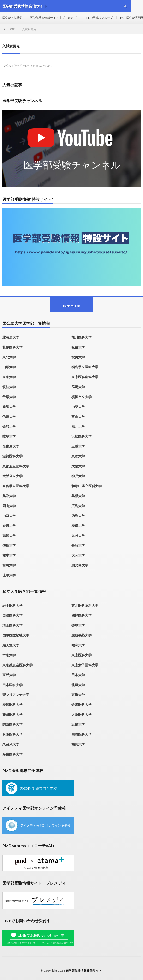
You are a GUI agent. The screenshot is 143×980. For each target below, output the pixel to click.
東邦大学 (9, 675)
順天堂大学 (11, 645)
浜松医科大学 (82, 436)
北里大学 (78, 685)
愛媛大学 (78, 525)
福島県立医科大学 (85, 367)
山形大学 (9, 367)
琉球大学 (9, 575)
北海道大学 (11, 337)
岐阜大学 (9, 436)
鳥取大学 (9, 496)
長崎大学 (78, 545)
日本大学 (78, 675)
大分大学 (78, 555)
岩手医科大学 (12, 605)
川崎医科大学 (82, 734)
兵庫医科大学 (12, 734)
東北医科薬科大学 (85, 605)
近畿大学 (78, 724)
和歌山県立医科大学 (87, 486)
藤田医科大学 (12, 714)
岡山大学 (9, 506)
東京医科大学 (82, 655)
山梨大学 (78, 407)
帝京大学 (9, 655)
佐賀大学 (9, 545)
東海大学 (78, 695)
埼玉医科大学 (12, 625)
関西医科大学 (12, 724)
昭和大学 (78, 645)
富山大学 (78, 417)
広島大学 (78, 506)
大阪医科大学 (82, 714)
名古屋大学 (11, 446)
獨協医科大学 (82, 615)
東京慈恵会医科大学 (18, 665)
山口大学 (9, 516)
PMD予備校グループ (100, 18)
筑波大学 (9, 387)
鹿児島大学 (80, 565)
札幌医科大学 (12, 347)
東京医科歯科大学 (85, 377)
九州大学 (78, 535)
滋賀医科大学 (12, 456)
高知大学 (9, 535)
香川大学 (9, 525)
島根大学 (78, 496)
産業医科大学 (12, 754)
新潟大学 (9, 407)
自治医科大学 (12, 615)
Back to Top (72, 306)
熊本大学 (9, 555)
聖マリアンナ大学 (16, 695)
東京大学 (9, 377)
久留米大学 (11, 744)
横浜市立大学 (82, 397)
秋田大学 (78, 357)
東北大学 (9, 357)
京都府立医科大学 (16, 466)
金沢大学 (9, 426)
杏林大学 (78, 625)
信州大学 (9, 417)
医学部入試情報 (12, 18)
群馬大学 (78, 387)
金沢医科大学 (82, 704)
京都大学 (78, 456)
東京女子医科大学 (85, 665)
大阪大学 (78, 466)
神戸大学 (78, 476)
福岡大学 (78, 744)
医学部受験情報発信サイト (84, 971)
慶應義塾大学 (82, 635)
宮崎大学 (9, 565)
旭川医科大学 (82, 337)
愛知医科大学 (12, 704)
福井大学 (78, 426)
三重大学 (78, 446)
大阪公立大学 (12, 476)
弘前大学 (78, 347)
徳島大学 (78, 516)
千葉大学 (9, 397)
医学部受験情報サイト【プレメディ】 (54, 18)
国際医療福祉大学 (16, 635)
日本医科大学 (12, 685)
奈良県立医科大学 (16, 486)
